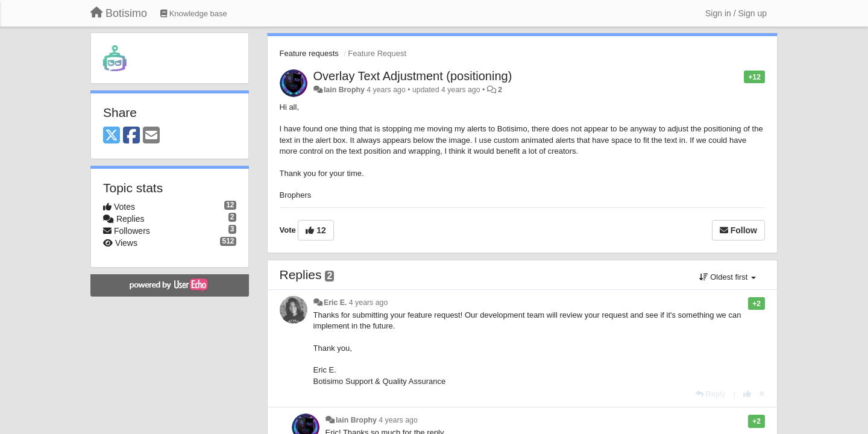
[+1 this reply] (747, 394)
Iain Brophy (344, 90)
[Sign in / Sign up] (736, 13)
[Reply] (711, 394)
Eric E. (335, 303)
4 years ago (369, 303)
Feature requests (309, 53)
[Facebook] (131, 136)
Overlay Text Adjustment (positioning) (413, 76)
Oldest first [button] (728, 277)
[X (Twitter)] (112, 136)
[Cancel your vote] (762, 394)
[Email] (151, 136)
